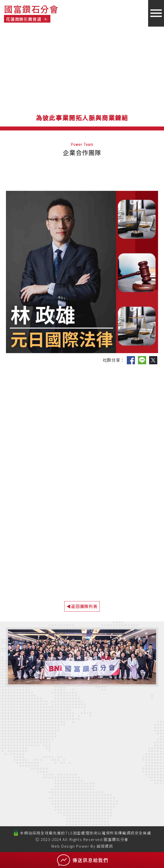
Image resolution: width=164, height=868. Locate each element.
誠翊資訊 (105, 846)
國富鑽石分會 (116, 839)
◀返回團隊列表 (82, 606)
